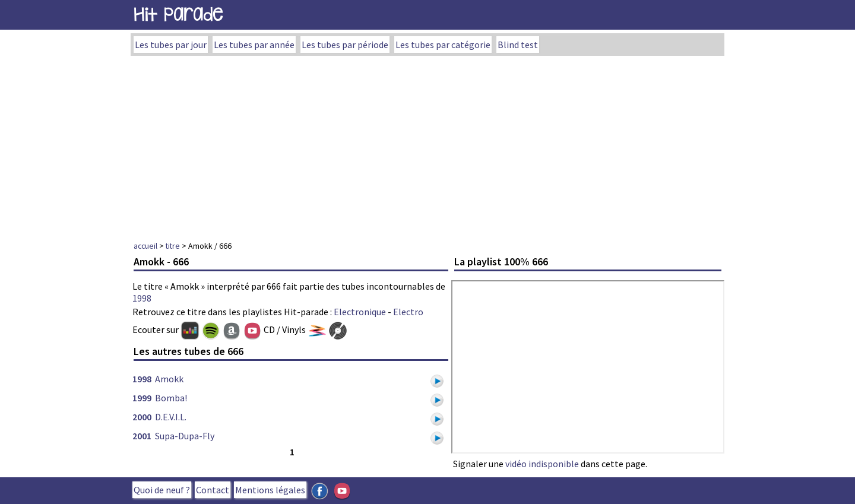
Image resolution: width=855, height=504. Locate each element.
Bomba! (171, 398)
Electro (408, 312)
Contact (213, 490)
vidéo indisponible (542, 464)
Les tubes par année (254, 45)
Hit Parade (178, 15)
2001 (142, 436)
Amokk (169, 379)
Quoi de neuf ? (162, 490)
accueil (145, 246)
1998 (142, 298)
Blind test (518, 45)
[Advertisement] (427, 145)
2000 (142, 417)
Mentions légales (270, 490)
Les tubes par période (345, 45)
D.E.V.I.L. (171, 417)
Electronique (360, 312)
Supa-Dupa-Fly (185, 436)
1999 (142, 398)
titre (173, 246)
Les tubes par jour (171, 45)
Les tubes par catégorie (443, 45)
